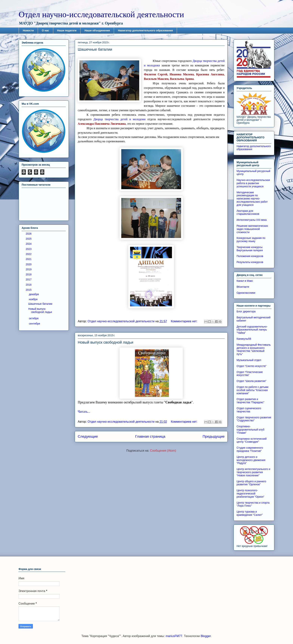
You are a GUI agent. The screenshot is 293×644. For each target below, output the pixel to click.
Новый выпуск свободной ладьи (106, 342)
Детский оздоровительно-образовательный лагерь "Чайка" (252, 330)
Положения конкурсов (250, 256)
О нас (46, 30)
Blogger (206, 636)
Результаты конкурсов (250, 262)
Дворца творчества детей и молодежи (119, 119)
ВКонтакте (243, 287)
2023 (29, 249)
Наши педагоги (67, 30)
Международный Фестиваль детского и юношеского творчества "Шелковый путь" (254, 349)
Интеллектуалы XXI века (252, 220)
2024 (29, 244)
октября (34, 318)
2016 (29, 285)
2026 (29, 234)
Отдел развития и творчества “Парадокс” (250, 401)
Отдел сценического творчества (249, 410)
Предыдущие (214, 436)
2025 (29, 239)
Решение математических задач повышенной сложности (252, 229)
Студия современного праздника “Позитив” (250, 449)
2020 (29, 264)
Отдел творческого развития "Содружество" (254, 419)
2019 (29, 269)
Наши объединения (97, 30)
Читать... (84, 412)
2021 (29, 259)
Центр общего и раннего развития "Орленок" (251, 483)
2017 (29, 279)
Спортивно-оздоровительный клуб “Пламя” (250, 430)
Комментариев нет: (185, 321)
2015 (29, 290)
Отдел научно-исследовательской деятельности (101, 14)
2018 (29, 274)
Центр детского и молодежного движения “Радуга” (251, 460)
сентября (35, 324)
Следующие (88, 436)
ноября (33, 299)
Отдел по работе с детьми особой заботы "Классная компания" (252, 390)
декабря (34, 294)
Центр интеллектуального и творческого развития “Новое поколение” (253, 472)
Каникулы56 (244, 339)
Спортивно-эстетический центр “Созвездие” (252, 440)
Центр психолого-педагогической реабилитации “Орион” (250, 494)
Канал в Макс (245, 281)
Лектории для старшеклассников (248, 212)
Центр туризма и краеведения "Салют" (250, 513)
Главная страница (150, 436)
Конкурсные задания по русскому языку (251, 240)
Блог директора (246, 311)
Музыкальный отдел (249, 360)
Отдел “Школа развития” (251, 381)
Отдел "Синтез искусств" (252, 366)
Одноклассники (246, 293)
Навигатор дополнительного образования (145, 30)
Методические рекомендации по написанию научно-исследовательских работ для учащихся (252, 199)
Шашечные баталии (95, 49)
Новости (28, 30)
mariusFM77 (174, 636)
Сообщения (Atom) (163, 451)
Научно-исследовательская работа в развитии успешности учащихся (253, 183)
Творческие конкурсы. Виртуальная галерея (250, 249)
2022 (29, 254)
